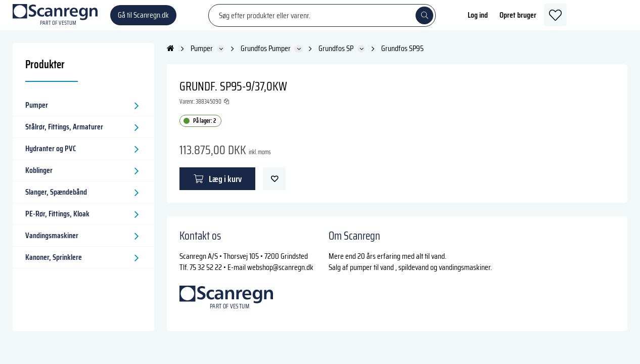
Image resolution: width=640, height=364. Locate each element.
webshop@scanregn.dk (280, 276)
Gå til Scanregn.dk (143, 20)
